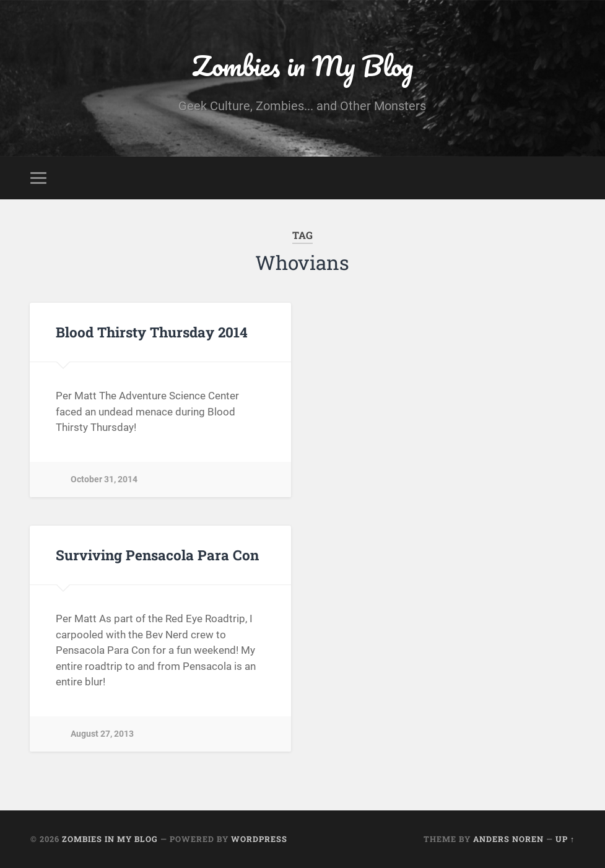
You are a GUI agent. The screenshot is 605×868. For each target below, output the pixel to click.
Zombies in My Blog (302, 65)
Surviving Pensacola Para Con (157, 555)
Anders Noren (508, 839)
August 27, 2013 (102, 734)
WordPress (259, 839)
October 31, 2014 (104, 480)
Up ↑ (565, 839)
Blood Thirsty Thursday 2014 (152, 332)
